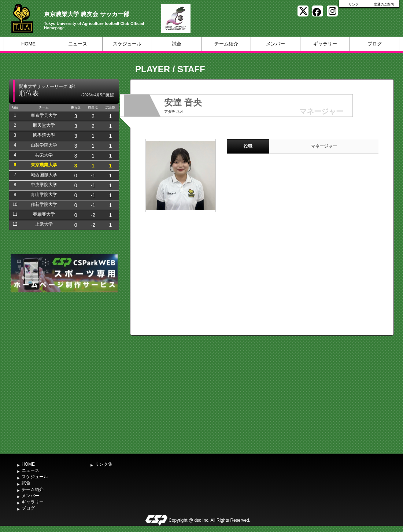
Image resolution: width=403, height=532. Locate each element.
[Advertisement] (69, 372)
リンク (354, 4)
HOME (28, 44)
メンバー (276, 44)
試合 (177, 44)
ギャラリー (325, 44)
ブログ (375, 44)
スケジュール (127, 44)
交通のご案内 (384, 4)
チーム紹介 (226, 44)
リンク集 (104, 464)
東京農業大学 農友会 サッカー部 (87, 14)
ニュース (78, 44)
